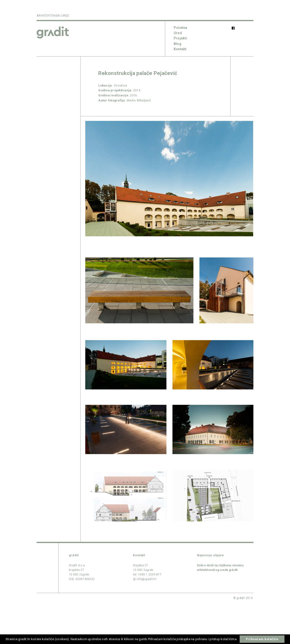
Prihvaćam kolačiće (262, 639)
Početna (181, 28)
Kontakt (180, 49)
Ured (178, 33)
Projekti (180, 38)
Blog (178, 44)
